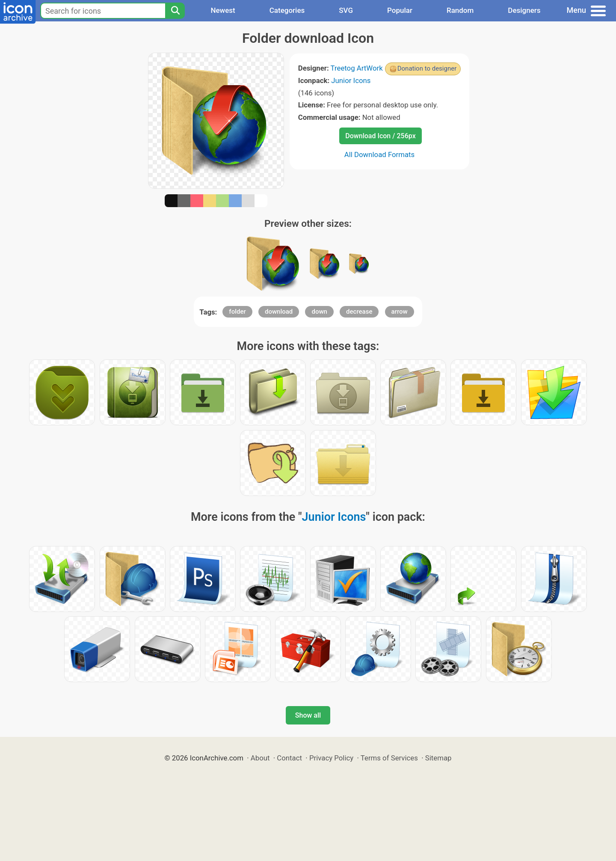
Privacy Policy (331, 758)
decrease (359, 312)
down (319, 312)
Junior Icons (351, 80)
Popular (400, 10)
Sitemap (438, 758)
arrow (400, 312)
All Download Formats (380, 154)
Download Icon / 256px (380, 136)
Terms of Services (389, 758)
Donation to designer (427, 68)
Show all (308, 715)
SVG (346, 10)
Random (460, 10)
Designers (524, 10)
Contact (289, 758)
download (279, 312)
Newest (223, 10)
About (260, 758)
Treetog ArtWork (357, 68)
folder (237, 312)
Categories (287, 10)
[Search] (175, 11)
